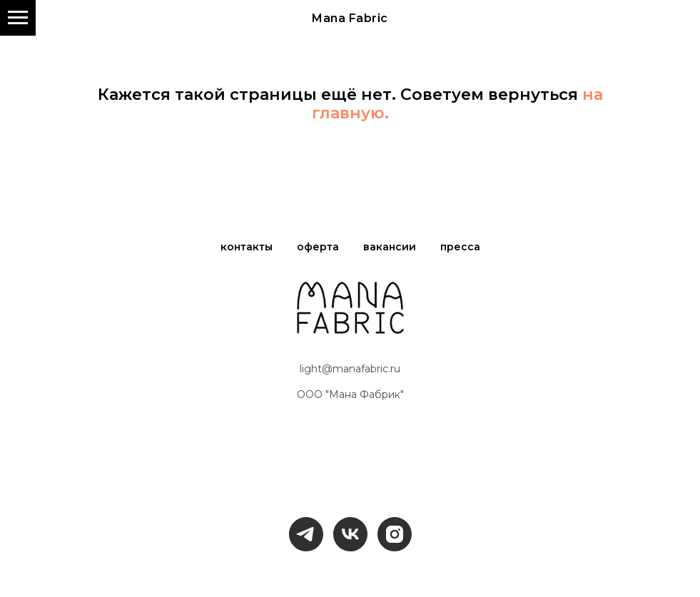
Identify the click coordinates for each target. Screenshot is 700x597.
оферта (318, 247)
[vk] (350, 534)
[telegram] (306, 534)
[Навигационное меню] (18, 18)
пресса (460, 247)
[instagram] (395, 534)
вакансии (390, 247)
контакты (247, 247)
